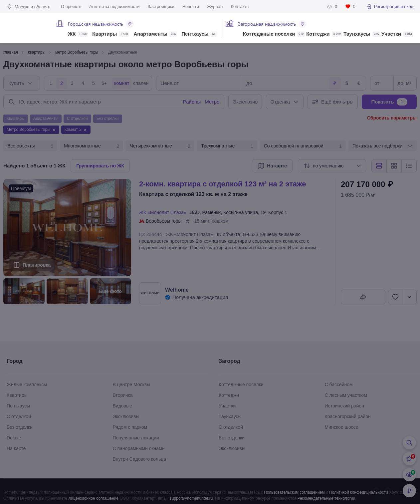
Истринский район (344, 406)
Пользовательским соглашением (294, 492)
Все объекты (30, 146)
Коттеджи (324, 34)
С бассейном (339, 384)
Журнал (215, 6)
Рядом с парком (130, 427)
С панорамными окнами (139, 448)
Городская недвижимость (101, 24)
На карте (16, 448)
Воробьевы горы (164, 221)
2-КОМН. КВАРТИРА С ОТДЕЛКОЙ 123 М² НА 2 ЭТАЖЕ (223, 184)
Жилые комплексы (27, 384)
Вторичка (123, 395)
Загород (229, 361)
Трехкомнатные (227, 146)
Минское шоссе (342, 427)
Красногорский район (348, 416)
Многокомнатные (92, 146)
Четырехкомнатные (160, 146)
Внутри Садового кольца (140, 459)
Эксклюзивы (126, 416)
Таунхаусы (362, 34)
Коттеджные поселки (274, 34)
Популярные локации (136, 438)
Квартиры (111, 34)
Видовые (122, 406)
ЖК (78, 34)
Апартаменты (156, 34)
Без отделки (20, 427)
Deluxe (14, 438)
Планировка (37, 265)
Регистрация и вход (390, 7)
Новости (191, 6)
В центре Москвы (132, 384)
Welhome (177, 290)
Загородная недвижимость (272, 24)
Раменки (212, 212)
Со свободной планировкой (303, 146)
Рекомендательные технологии (326, 498)
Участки (397, 34)
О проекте (71, 6)
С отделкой (19, 416)
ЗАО (195, 212)
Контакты (240, 6)
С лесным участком (346, 395)
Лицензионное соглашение (94, 498)
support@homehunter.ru (191, 498)
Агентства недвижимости (114, 6)
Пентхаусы (199, 34)
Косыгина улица (241, 212)
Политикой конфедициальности (359, 492)
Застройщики (161, 6)
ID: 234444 (151, 234)
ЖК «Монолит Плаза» (164, 212)
